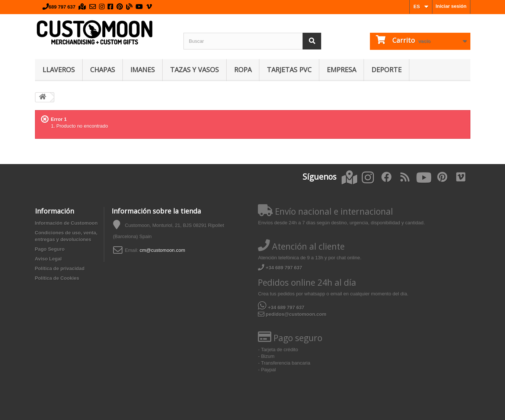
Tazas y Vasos (194, 70)
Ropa (243, 70)
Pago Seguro (50, 249)
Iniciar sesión (451, 6)
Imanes (143, 70)
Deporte (386, 70)
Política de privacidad (60, 268)
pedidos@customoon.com (292, 314)
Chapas (103, 70)
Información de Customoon (66, 223)
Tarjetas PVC (289, 70)
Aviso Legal (48, 259)
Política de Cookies (57, 278)
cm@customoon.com (162, 250)
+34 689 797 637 (280, 268)
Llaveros (59, 70)
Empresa (341, 70)
